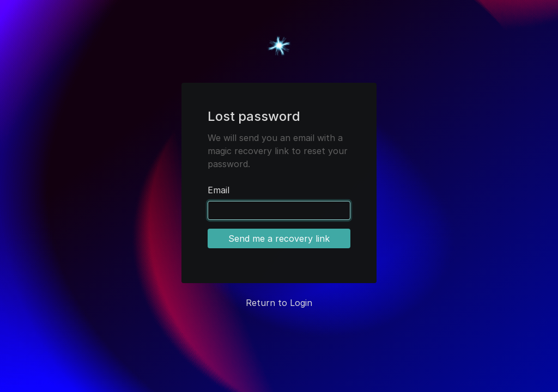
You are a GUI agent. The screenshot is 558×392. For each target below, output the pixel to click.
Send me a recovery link (279, 238)
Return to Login (279, 303)
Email (219, 190)
